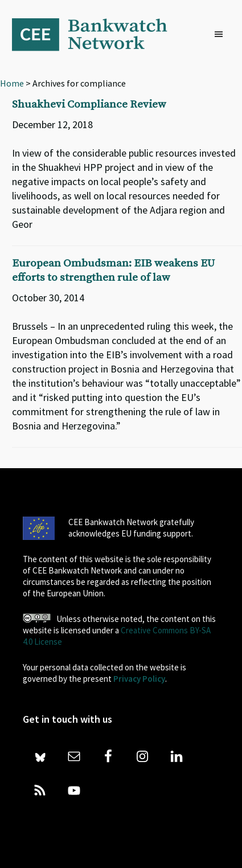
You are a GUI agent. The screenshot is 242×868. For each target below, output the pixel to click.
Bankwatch (97, 34)
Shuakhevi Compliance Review (89, 105)
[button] (222, 35)
